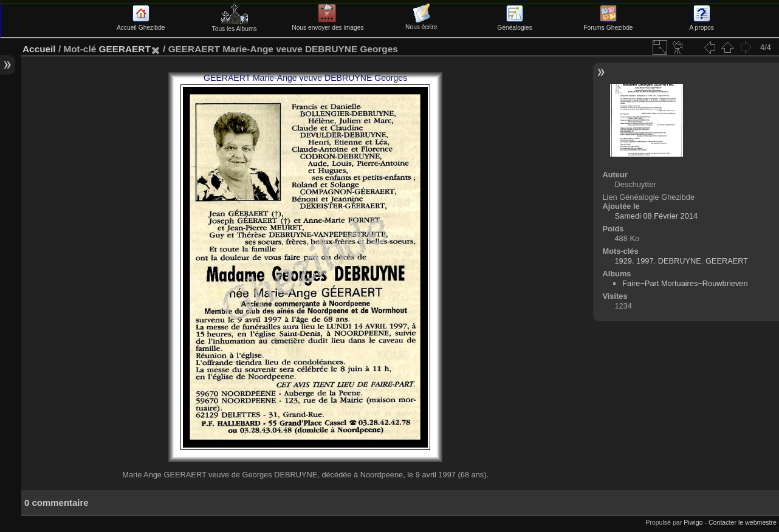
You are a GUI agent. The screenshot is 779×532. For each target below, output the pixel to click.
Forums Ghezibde (608, 24)
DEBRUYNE (680, 261)
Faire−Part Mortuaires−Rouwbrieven (685, 283)
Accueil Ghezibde (141, 24)
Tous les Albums (235, 26)
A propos (702, 24)
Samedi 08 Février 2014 (656, 216)
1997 (645, 261)
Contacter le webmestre (743, 522)
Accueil (39, 49)
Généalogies (514, 24)
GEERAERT (124, 49)
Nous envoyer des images (328, 24)
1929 (623, 261)
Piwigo (693, 522)
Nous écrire (421, 24)
